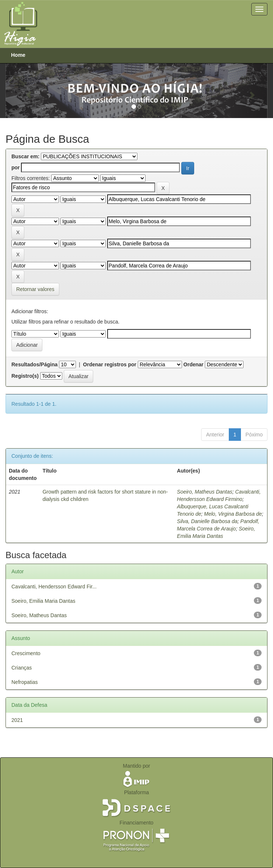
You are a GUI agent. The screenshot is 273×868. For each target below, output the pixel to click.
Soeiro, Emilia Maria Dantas (43, 601)
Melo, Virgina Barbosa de (233, 514)
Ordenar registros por (110, 364)
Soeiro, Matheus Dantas (204, 492)
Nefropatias (25, 682)
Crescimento (26, 653)
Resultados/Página (34, 364)
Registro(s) (25, 376)
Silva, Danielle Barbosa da (207, 521)
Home (18, 55)
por (16, 167)
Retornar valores (35, 289)
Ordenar (193, 364)
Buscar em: (25, 156)
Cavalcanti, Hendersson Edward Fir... (54, 587)
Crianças (22, 668)
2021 (17, 720)
